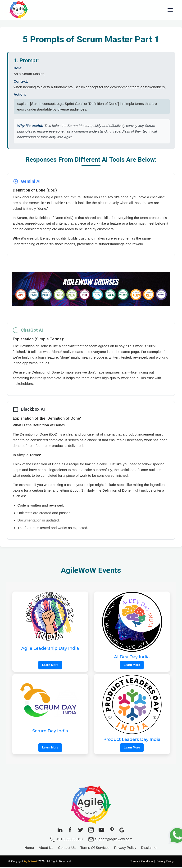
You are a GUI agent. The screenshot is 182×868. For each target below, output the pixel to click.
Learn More (50, 666)
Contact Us (67, 849)
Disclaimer (149, 849)
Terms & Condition (142, 862)
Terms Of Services (95, 849)
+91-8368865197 (67, 840)
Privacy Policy (125, 849)
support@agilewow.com (110, 840)
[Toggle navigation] (170, 10)
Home (29, 849)
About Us (46, 849)
